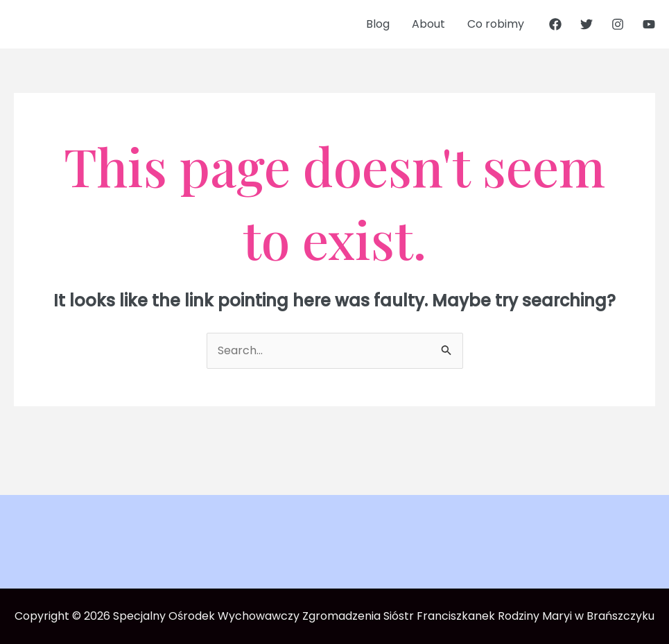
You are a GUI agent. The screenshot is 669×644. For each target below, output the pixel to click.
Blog (378, 24)
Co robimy (496, 24)
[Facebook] (555, 24)
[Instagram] (618, 24)
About (428, 24)
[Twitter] (587, 24)
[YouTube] (649, 24)
